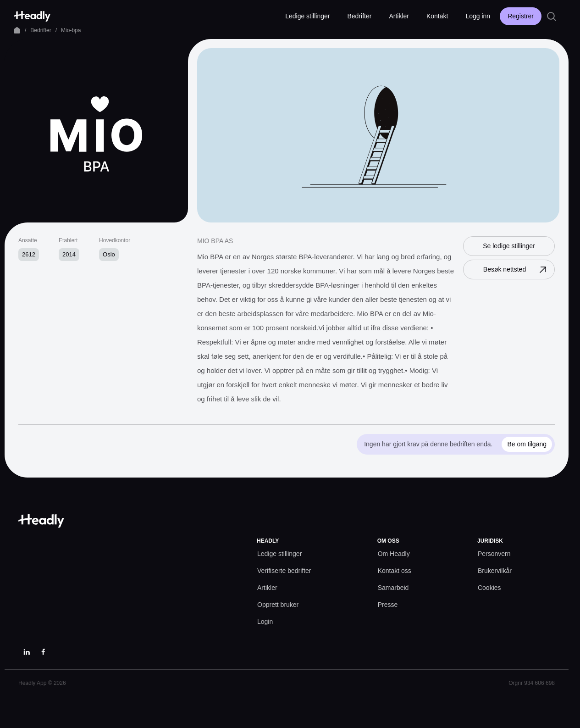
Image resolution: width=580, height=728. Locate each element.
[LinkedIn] (27, 652)
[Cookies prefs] (489, 588)
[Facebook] (43, 652)
